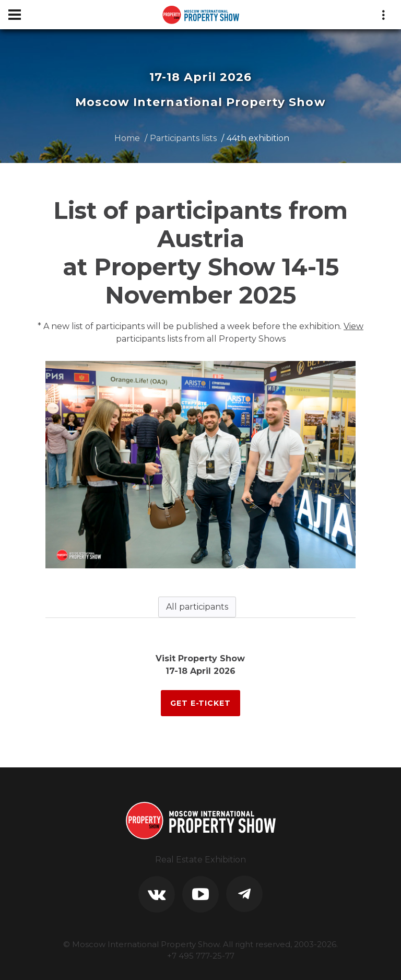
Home (127, 138)
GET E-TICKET (200, 703)
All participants (197, 607)
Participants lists (183, 138)
